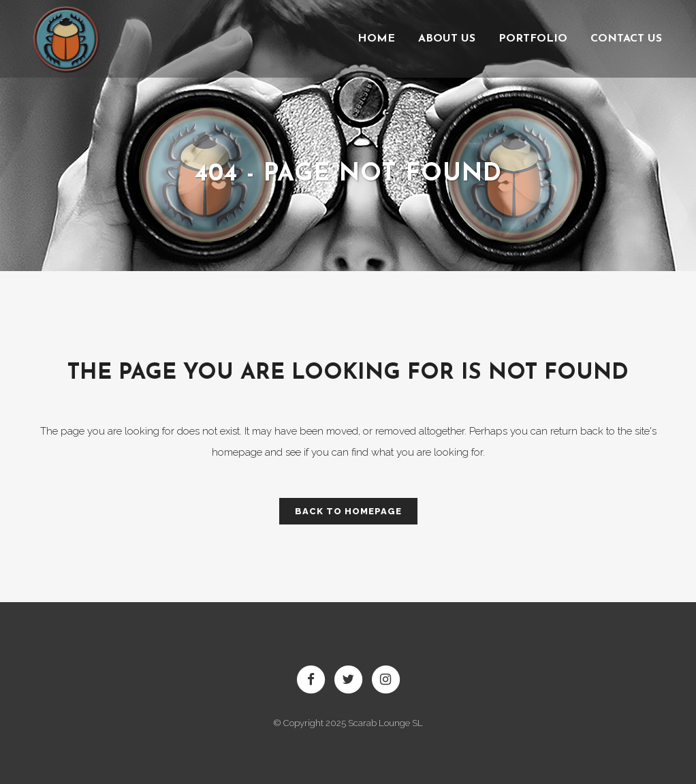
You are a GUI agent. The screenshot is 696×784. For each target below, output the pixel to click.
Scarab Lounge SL (385, 723)
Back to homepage (348, 511)
